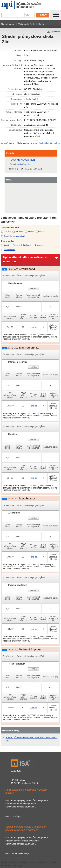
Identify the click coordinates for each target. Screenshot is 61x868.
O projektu (16, 770)
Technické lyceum (31, 650)
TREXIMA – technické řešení (24, 783)
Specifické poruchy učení (14, 236)
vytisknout (56, 31)
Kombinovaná (10, 250)
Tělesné (31, 231)
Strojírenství (27, 269)
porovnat (33, 288)
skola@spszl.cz (24, 164)
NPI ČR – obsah (18, 780)
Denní (6, 245)
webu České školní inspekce (46, 143)
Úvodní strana (8, 24)
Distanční (39, 245)
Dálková (27, 245)
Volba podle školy (26, 24)
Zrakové (7, 231)
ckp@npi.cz (17, 816)
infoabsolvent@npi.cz (22, 853)
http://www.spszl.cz (26, 160)
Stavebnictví (27, 499)
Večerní (16, 245)
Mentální (42, 231)
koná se (34, 327)
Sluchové (19, 231)
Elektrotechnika (29, 348)
